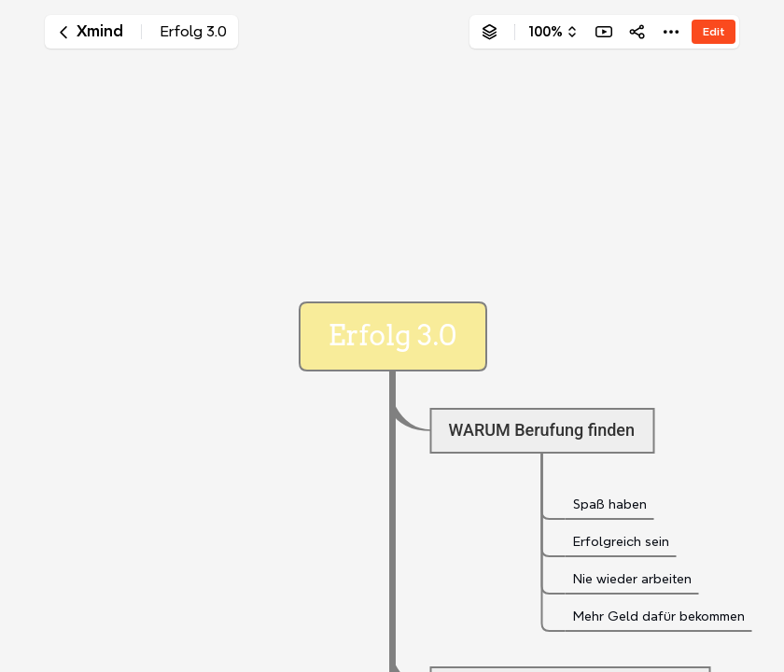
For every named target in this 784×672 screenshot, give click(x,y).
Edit (714, 31)
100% (546, 32)
